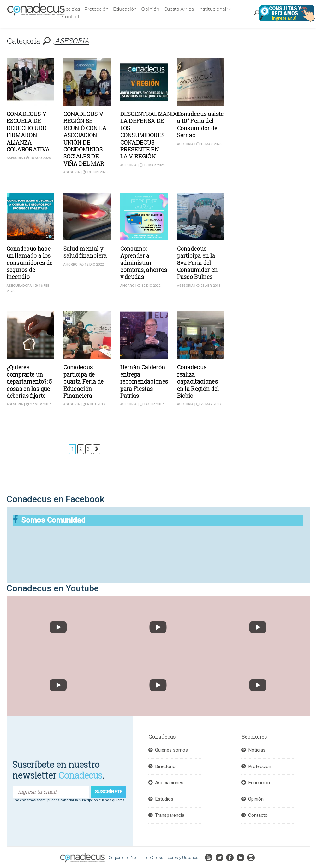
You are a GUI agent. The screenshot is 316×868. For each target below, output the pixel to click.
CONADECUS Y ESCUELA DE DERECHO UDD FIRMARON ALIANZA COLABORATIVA (28, 132)
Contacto (72, 17)
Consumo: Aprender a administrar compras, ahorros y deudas (144, 263)
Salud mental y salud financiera (85, 252)
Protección (97, 9)
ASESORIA (15, 158)
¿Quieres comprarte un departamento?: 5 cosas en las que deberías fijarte (29, 382)
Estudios (164, 799)
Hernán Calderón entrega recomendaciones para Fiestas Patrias (144, 382)
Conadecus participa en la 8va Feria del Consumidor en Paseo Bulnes (197, 263)
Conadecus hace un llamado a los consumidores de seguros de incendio (30, 263)
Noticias (71, 9)
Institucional (212, 9)
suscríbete (108, 792)
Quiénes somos (171, 750)
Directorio (165, 766)
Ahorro (71, 265)
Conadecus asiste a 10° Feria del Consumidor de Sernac (200, 125)
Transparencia (170, 815)
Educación (125, 9)
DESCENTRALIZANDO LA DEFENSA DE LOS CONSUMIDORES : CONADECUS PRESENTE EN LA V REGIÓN (150, 135)
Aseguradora (19, 286)
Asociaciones (169, 783)
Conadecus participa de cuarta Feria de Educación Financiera (84, 382)
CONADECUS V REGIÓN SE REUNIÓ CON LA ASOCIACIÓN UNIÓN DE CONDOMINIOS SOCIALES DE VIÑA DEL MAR (85, 139)
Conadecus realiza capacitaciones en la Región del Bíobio (198, 382)
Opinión (150, 9)
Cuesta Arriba (179, 9)
